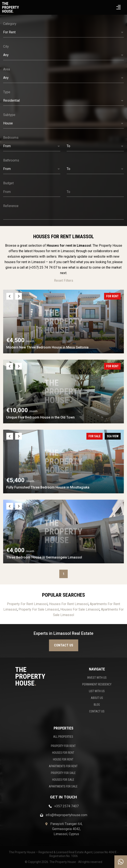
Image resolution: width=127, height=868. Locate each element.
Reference (11, 206)
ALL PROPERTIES (63, 737)
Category (10, 24)
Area (7, 69)
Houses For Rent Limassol (69, 604)
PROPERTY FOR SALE (63, 773)
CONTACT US (97, 711)
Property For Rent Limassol (27, 604)
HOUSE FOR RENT (63, 759)
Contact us (64, 645)
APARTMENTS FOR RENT (63, 766)
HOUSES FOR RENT (63, 753)
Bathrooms (11, 160)
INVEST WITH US (97, 678)
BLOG (97, 705)
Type (7, 92)
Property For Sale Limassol (39, 609)
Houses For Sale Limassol (80, 609)
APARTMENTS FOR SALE (63, 786)
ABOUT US (97, 698)
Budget (8, 183)
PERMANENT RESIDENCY (97, 684)
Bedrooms (11, 138)
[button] (63, 32)
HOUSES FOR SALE (63, 780)
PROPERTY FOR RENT (63, 746)
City (6, 46)
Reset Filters (64, 281)
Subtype (9, 115)
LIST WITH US (97, 691)
